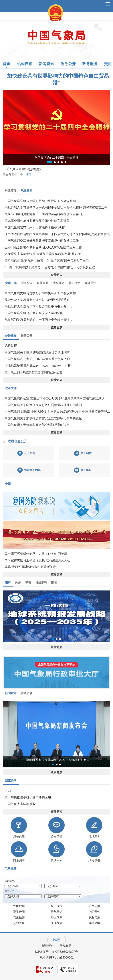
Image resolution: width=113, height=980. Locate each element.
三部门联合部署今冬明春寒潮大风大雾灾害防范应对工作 (43, 247)
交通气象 (19, 923)
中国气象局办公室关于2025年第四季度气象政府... (39, 359)
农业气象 (94, 917)
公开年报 (86, 470)
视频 (28, 583)
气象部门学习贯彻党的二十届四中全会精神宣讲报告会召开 (45, 214)
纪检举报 (11, 346)
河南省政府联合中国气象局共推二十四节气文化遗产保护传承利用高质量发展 (57, 234)
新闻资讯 (46, 64)
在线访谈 (27, 693)
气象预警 (19, 917)
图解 (8, 583)
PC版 (57, 940)
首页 (7, 64)
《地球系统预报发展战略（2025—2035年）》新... (39, 366)
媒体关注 (90, 283)
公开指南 (30, 453)
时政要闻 (11, 191)
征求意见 (94, 837)
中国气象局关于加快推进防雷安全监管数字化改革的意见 (43, 418)
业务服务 (27, 283)
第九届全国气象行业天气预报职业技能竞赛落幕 (37, 221)
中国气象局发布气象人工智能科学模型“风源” (35, 227)
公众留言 (57, 837)
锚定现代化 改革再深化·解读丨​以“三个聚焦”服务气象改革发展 (47, 261)
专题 (8, 484)
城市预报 (57, 906)
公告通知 (11, 336)
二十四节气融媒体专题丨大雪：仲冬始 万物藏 (36, 554)
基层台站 (74, 283)
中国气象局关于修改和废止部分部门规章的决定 (37, 425)
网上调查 (19, 861)
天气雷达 (57, 912)
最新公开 (27, 336)
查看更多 (57, 275)
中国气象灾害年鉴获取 (20, 804)
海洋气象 (57, 923)
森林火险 (94, 923)
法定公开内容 (32, 470)
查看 (29, 175)
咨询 (8, 791)
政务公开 (68, 64)
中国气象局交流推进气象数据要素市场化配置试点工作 (42, 241)
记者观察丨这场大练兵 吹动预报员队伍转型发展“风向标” (43, 254)
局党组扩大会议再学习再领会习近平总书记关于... (38, 307)
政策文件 (11, 388)
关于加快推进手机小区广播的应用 (28, 797)
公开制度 (86, 453)
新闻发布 (11, 693)
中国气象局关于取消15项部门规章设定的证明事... (38, 353)
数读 (18, 583)
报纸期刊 (41, 583)
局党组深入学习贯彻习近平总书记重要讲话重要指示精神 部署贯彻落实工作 (56, 208)
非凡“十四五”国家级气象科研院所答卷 (30, 567)
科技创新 (43, 283)
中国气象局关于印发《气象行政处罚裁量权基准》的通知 (43, 405)
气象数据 (19, 906)
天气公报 (94, 906)
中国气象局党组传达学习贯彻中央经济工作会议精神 (40, 201)
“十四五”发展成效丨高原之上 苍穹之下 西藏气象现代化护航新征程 (50, 267)
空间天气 (94, 912)
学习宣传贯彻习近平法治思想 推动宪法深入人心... (39, 560)
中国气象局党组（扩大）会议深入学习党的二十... (38, 313)
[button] (11, 616)
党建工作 (11, 283)
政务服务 (90, 64)
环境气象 (57, 917)
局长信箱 (19, 837)
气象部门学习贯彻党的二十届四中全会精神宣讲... (38, 320)
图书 (54, 583)
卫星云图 (19, 912)
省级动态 (59, 283)
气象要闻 (27, 191)
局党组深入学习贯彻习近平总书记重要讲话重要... (38, 300)
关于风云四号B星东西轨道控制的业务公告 (33, 372)
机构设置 (25, 64)
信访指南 (57, 861)
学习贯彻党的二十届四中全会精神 (57, 158)
